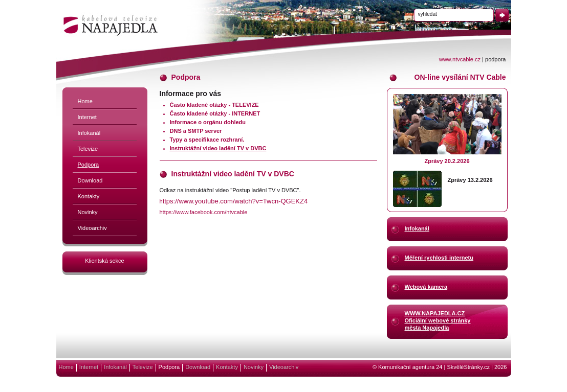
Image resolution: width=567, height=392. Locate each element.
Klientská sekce (104, 261)
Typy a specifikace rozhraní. (207, 140)
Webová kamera (426, 287)
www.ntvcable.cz (460, 59)
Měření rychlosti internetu (439, 258)
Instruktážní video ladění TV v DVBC (218, 148)
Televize (88, 149)
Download (90, 180)
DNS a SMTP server (196, 131)
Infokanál (89, 133)
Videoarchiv (92, 228)
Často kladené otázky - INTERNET (215, 113)
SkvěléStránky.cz (468, 367)
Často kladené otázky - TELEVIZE (214, 105)
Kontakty (89, 196)
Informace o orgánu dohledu (208, 122)
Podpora (89, 165)
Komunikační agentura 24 (410, 367)
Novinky (88, 212)
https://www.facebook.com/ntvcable (204, 212)
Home (85, 101)
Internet (87, 117)
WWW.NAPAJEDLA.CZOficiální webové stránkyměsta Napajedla (438, 320)
